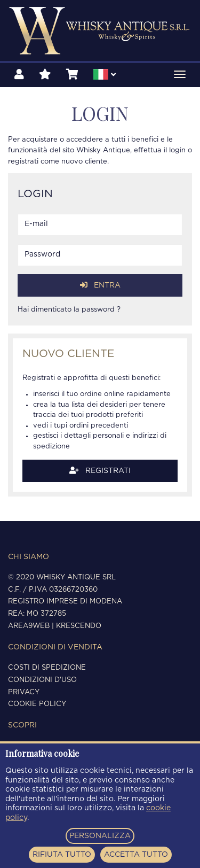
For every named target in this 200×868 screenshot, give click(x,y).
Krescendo (79, 626)
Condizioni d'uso (42, 680)
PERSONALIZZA (100, 836)
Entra (100, 285)
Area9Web (29, 626)
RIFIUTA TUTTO (62, 855)
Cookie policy (37, 704)
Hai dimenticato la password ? (69, 310)
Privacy (24, 692)
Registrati (100, 471)
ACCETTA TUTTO (136, 855)
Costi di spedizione (47, 668)
